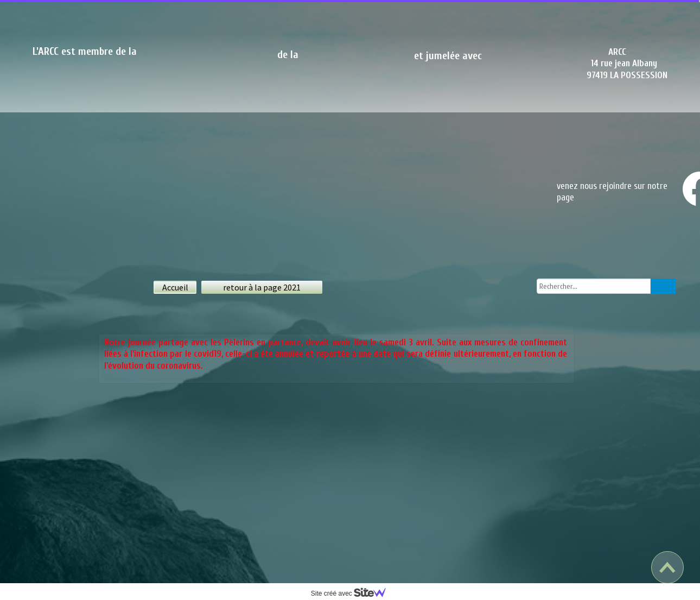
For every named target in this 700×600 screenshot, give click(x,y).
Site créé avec (353, 593)
